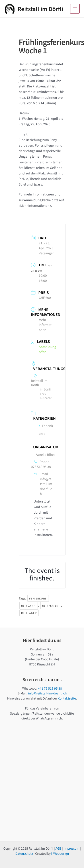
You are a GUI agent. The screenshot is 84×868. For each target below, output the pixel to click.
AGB (58, 848)
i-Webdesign (60, 853)
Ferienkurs (38, 598)
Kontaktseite (67, 698)
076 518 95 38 (41, 467)
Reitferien (50, 605)
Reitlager (29, 613)
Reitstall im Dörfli (40, 9)
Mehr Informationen (46, 325)
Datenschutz (24, 853)
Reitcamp (28, 605)
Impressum (71, 848)
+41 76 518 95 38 (50, 688)
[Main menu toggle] (75, 9)
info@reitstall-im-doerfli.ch (47, 486)
